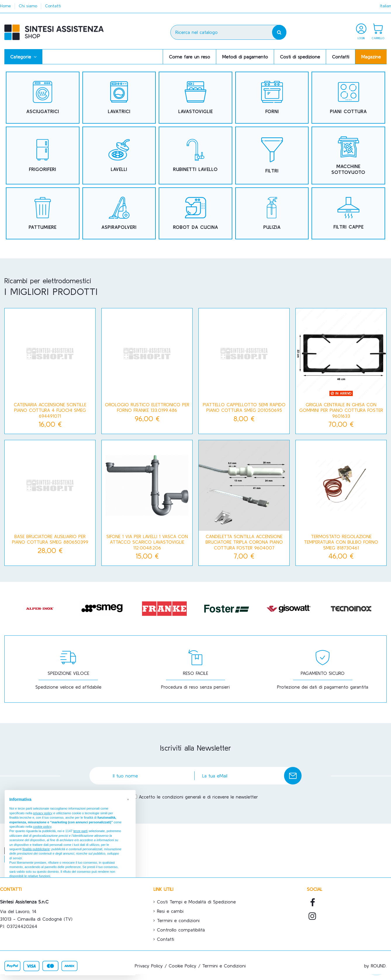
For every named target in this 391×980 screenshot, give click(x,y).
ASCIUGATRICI (43, 111)
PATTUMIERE (43, 227)
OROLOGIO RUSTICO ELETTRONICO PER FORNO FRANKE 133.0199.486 (147, 407)
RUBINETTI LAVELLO (195, 169)
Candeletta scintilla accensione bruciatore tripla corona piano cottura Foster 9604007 (244, 542)
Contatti (53, 6)
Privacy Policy (149, 966)
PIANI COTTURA (348, 111)
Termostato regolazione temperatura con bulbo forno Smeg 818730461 (341, 542)
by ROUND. (375, 966)
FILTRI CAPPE (348, 227)
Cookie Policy (182, 966)
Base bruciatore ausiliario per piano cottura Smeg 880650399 (50, 539)
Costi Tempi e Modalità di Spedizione (196, 902)
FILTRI (272, 171)
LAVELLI (119, 169)
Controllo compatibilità (181, 930)
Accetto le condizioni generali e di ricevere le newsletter (198, 797)
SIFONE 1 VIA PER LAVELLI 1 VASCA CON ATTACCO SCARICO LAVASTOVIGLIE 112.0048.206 (147, 542)
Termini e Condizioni (224, 966)
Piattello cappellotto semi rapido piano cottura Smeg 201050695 (244, 407)
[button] (23, 57)
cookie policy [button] (42, 827)
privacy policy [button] (43, 813)
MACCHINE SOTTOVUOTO (348, 169)
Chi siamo (29, 6)
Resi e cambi (170, 911)
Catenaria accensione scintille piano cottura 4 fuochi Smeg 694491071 (50, 410)
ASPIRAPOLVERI (119, 227)
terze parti (81, 831)
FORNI (272, 111)
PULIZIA (272, 227)
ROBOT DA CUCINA (195, 227)
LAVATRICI (119, 111)
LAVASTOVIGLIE (195, 111)
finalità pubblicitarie (36, 849)
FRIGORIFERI (43, 169)
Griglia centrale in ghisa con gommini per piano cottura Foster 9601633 (341, 410)
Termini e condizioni (178, 920)
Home (6, 6)
